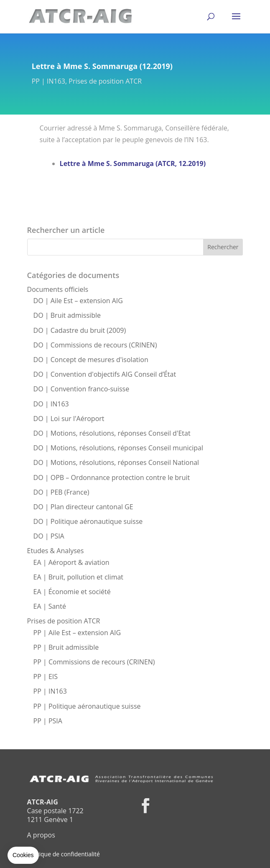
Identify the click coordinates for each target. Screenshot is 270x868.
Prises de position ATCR (105, 81)
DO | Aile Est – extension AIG (78, 301)
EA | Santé (50, 606)
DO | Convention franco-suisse (82, 389)
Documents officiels (58, 289)
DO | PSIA (49, 536)
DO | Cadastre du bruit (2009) (80, 330)
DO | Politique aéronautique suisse (88, 521)
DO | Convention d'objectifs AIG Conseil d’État (105, 374)
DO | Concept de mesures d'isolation (91, 360)
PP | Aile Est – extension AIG (77, 633)
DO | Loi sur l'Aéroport (69, 419)
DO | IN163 (51, 404)
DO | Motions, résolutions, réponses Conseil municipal (118, 448)
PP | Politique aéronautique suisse (87, 706)
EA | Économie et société (72, 592)
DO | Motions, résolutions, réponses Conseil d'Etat (112, 433)
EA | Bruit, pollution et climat (78, 577)
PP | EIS (46, 677)
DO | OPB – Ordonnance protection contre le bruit (112, 477)
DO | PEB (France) (61, 492)
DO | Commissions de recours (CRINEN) (95, 345)
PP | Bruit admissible (66, 647)
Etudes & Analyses (56, 551)
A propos (41, 835)
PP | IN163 (48, 81)
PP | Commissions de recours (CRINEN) (94, 662)
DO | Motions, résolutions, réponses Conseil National (116, 462)
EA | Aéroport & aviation (71, 562)
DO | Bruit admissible (67, 315)
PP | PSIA (48, 721)
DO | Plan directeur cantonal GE (83, 507)
